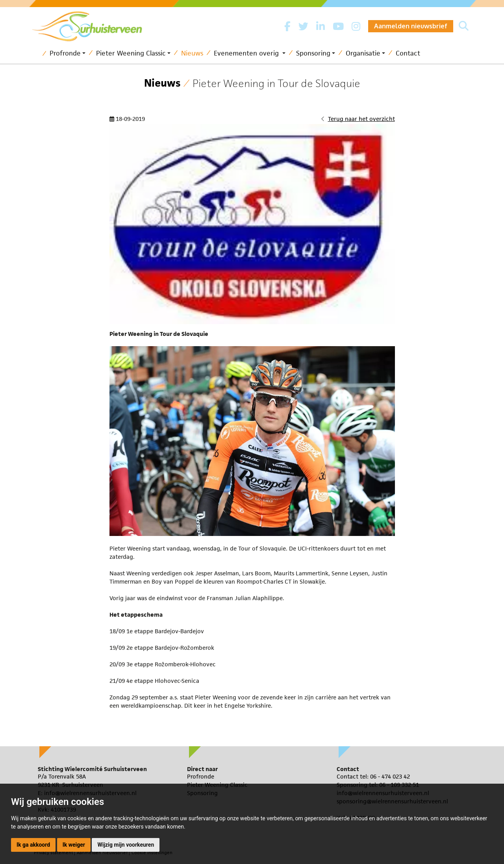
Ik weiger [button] (74, 845)
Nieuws (192, 53)
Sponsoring (313, 53)
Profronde (65, 53)
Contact (408, 53)
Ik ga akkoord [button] (33, 845)
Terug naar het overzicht (361, 119)
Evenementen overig (247, 53)
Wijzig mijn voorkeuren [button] (126, 845)
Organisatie (363, 53)
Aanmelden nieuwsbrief (411, 26)
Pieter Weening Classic (131, 53)
